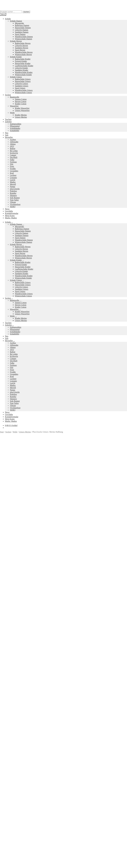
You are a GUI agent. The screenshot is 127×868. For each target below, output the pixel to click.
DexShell (14, 157)
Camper (13, 155)
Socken (8, 95)
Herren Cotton (21, 101)
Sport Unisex (20, 88)
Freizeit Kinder (21, 61)
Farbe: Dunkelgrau (75, 494)
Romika (13, 193)
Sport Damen (20, 34)
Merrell (13, 184)
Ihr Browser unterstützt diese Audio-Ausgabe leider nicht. (19, 527)
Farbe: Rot (88, 494)
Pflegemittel (15, 126)
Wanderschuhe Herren (24, 52)
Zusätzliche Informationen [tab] (15, 503)
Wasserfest (14, 106)
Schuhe (8, 19)
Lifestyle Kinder (21, 68)
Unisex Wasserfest (22, 110)
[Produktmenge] (11, 487)
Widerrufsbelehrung (13, 795)
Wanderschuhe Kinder (24, 72)
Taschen (8, 119)
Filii (12, 164)
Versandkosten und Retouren (16, 792)
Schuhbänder (15, 128)
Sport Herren (20, 50)
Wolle (12, 113)
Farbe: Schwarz (99, 494)
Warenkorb (10, 817)
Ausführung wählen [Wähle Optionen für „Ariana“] (13, 694)
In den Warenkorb (8, 490)
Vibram (13, 202)
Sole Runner (15, 198)
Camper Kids (86, 775)
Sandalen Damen (22, 32)
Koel (12, 173)
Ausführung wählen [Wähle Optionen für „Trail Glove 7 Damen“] (13, 758)
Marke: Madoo (11, 218)
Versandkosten (20, 469)
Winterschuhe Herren (23, 55)
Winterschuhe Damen (23, 39)
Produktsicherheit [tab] (12, 505)
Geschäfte (9, 211)
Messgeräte (19, 23)
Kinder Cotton (21, 104)
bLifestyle (14, 153)
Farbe (3, 485)
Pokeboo (13, 191)
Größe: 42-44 (8, 497)
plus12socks (15, 189)
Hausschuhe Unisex (23, 81)
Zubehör (8, 122)
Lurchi (13, 180)
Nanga (13, 187)
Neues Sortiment (7, 763)
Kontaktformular (12, 213)
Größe (3, 482)
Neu (7, 133)
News (7, 209)
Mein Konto (10, 216)
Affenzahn (14, 142)
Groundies (14, 171)
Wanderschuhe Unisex (24, 90)
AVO (12, 146)
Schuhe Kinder (16, 57)
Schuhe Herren (16, 41)
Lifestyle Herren (21, 46)
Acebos (13, 140)
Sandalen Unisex (22, 86)
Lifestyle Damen (22, 30)
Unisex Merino (21, 117)
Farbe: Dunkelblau (59, 494)
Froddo (13, 169)
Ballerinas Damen (22, 25)
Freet (12, 166)
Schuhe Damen (16, 21)
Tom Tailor (14, 200)
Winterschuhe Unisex (23, 93)
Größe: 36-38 (111, 494)
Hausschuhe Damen (23, 28)
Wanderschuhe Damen (24, 37)
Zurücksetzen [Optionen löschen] (27, 485)
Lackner (13, 175)
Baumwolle (15, 97)
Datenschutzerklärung (9, 806)
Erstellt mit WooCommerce (28, 806)
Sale (7, 135)
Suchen (26, 12)
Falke (12, 160)
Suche (7, 812)
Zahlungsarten (11, 790)
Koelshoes (54, 784)
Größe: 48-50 (32, 497)
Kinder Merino (21, 115)
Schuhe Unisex (16, 77)
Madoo (13, 182)
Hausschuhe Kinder (23, 63)
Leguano (13, 178)
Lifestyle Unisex (21, 84)
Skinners (13, 195)
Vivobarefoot (15, 204)
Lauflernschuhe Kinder (24, 66)
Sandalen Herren (22, 48)
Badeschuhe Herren (23, 43)
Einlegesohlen (16, 124)
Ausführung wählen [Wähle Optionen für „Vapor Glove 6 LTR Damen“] (13, 630)
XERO (13, 207)
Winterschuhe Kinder (23, 75)
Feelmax (13, 162)
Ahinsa (13, 144)
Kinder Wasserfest (22, 108)
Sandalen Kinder (22, 70)
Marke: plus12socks (46, 497)
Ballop (13, 148)
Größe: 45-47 (20, 497)
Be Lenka (14, 151)
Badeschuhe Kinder (23, 59)
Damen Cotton (21, 99)
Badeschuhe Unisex (23, 79)
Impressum (9, 799)
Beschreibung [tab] (10, 501)
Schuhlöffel (15, 131)
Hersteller (9, 137)
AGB (7, 797)
